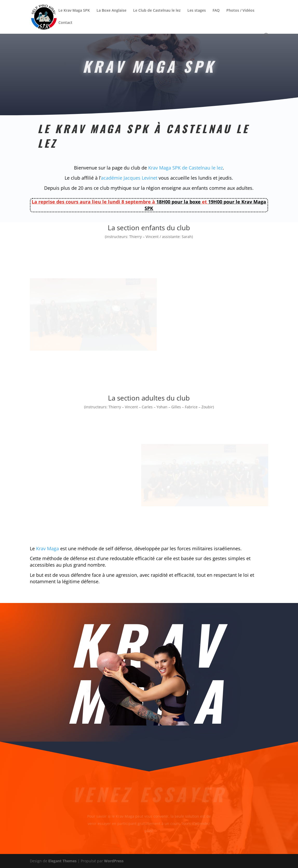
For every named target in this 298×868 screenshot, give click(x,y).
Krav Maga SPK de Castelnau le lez (185, 168)
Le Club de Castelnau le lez (157, 11)
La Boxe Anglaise (111, 11)
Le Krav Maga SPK (74, 11)
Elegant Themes (62, 861)
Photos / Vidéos (240, 11)
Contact (65, 23)
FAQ (216, 11)
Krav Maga (48, 548)
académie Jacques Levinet (129, 178)
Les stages (197, 11)
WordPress (114, 861)
